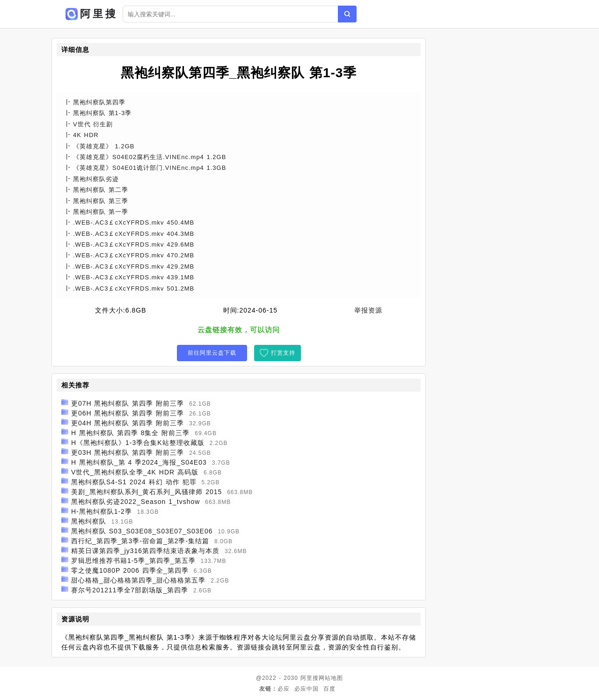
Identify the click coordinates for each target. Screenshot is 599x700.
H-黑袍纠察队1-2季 (102, 511)
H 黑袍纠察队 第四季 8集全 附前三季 (130, 433)
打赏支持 (283, 353)
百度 (329, 689)
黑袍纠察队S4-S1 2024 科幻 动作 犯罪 (134, 482)
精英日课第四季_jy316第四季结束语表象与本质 (145, 551)
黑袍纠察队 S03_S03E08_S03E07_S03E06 (142, 531)
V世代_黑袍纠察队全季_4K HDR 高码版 (135, 472)
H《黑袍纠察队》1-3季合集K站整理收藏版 (138, 443)
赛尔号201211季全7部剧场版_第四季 (130, 590)
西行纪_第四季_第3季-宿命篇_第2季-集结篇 (140, 541)
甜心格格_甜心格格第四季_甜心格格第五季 (139, 580)
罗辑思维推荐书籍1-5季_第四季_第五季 (133, 561)
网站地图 (331, 678)
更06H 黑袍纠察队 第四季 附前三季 (128, 413)
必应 (284, 689)
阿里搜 (310, 678)
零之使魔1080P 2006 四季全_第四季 (130, 570)
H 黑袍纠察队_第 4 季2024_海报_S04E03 (139, 462)
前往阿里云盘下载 (212, 353)
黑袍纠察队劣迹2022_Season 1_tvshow (135, 502)
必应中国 (307, 689)
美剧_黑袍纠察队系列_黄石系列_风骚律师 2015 (146, 492)
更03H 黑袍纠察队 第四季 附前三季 (128, 452)
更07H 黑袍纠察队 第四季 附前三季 (128, 403)
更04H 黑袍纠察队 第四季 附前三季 (128, 423)
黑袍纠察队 (89, 521)
